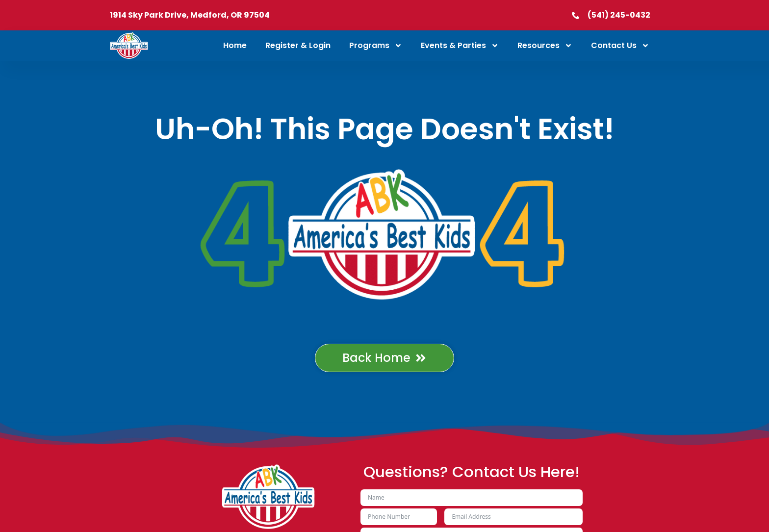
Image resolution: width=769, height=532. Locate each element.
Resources (545, 46)
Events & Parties (460, 46)
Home (235, 45)
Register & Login (298, 45)
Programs (376, 46)
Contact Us (620, 46)
